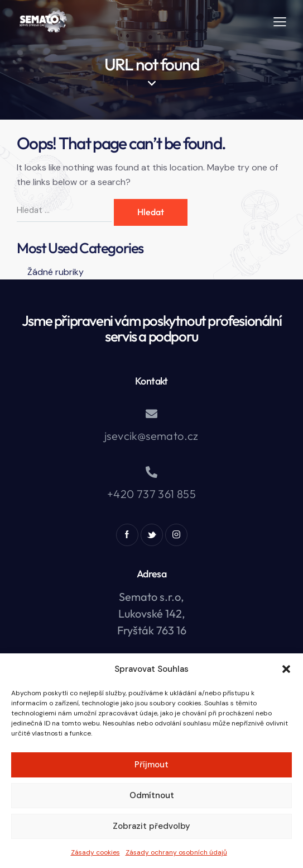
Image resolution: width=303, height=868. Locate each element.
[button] (286, 669)
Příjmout (151, 765)
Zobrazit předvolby (151, 826)
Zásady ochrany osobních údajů (176, 852)
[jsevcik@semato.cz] (151, 414)
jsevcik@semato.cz (151, 436)
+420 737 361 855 (151, 494)
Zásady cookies (95, 852)
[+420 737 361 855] (151, 472)
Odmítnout (152, 795)
